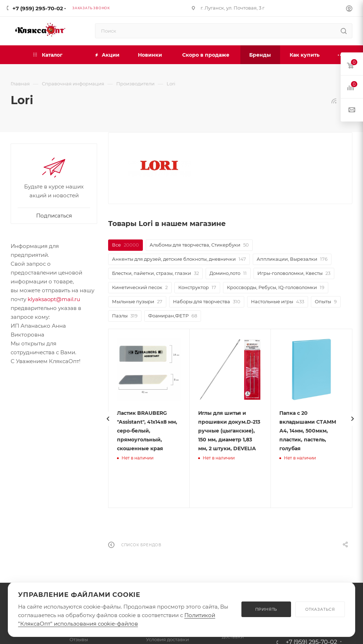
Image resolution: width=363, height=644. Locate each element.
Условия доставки (167, 639)
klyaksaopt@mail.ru (54, 299)
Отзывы (79, 639)
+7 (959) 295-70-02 (38, 8)
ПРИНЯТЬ (266, 609)
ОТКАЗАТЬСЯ (320, 609)
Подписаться (54, 216)
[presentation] (116, 419)
